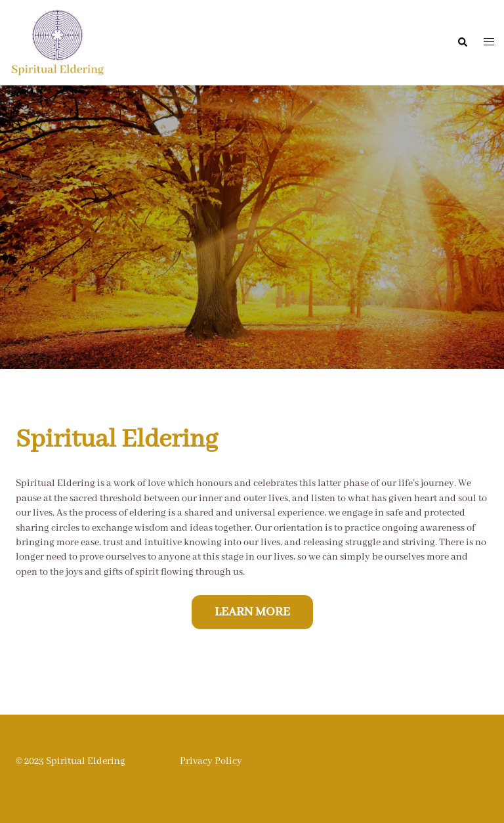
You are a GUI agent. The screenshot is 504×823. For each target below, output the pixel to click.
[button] (462, 43)
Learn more (252, 612)
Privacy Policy (211, 761)
